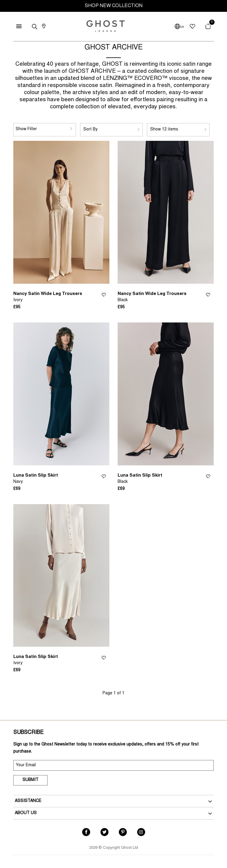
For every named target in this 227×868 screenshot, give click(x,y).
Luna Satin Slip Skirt (36, 479)
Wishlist (104, 294)
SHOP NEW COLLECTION (114, 6)
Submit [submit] (30, 780)
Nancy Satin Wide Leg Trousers (48, 297)
